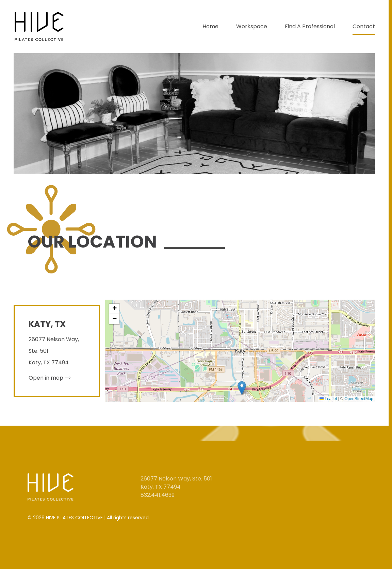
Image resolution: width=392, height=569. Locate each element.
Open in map (46, 378)
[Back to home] (40, 27)
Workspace (252, 26)
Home (210, 26)
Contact (364, 26)
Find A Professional (310, 26)
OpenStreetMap (359, 399)
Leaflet (328, 399)
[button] (242, 388)
